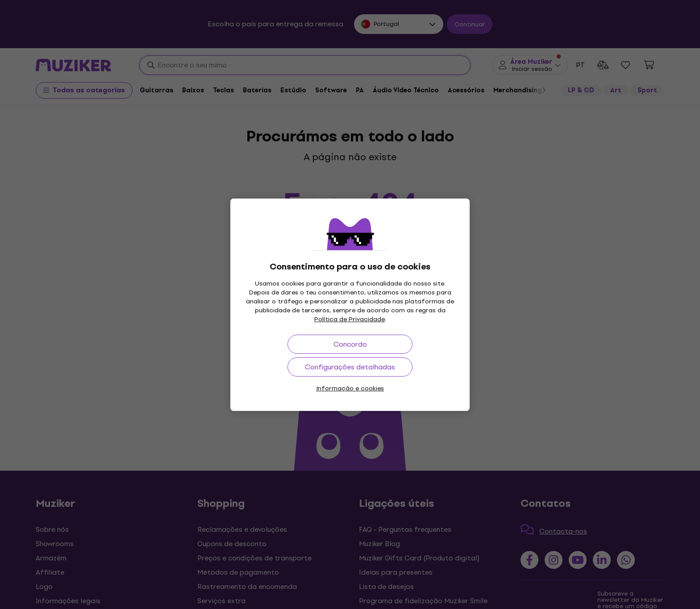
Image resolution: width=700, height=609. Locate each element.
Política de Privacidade (350, 319)
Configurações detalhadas (350, 367)
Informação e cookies (350, 388)
